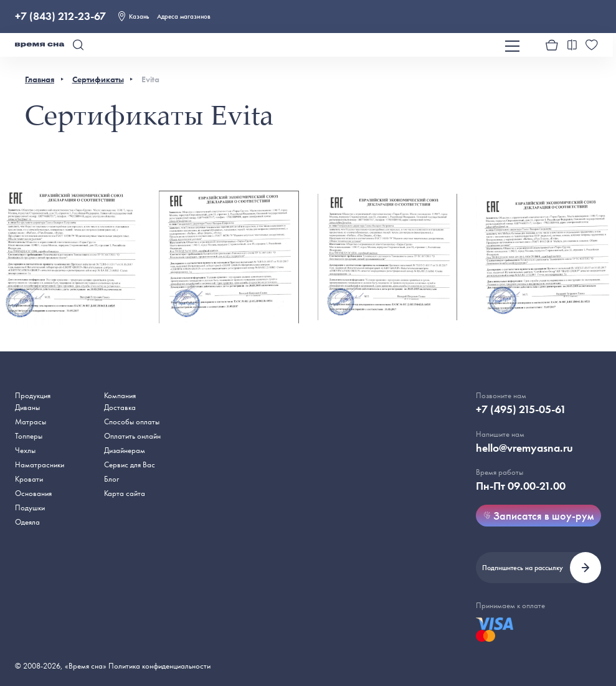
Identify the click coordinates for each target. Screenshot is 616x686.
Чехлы (25, 450)
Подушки (30, 507)
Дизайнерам (125, 450)
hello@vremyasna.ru (524, 448)
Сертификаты (98, 79)
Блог (111, 479)
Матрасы (31, 422)
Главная (40, 79)
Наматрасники (40, 464)
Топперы (29, 436)
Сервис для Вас (130, 464)
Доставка (120, 407)
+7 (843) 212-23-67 (60, 16)
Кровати (29, 479)
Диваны (27, 407)
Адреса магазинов (184, 16)
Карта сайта (125, 493)
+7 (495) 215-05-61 (521, 409)
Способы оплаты (132, 422)
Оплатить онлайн (132, 436)
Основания (33, 493)
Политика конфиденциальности (159, 666)
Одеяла (27, 522)
